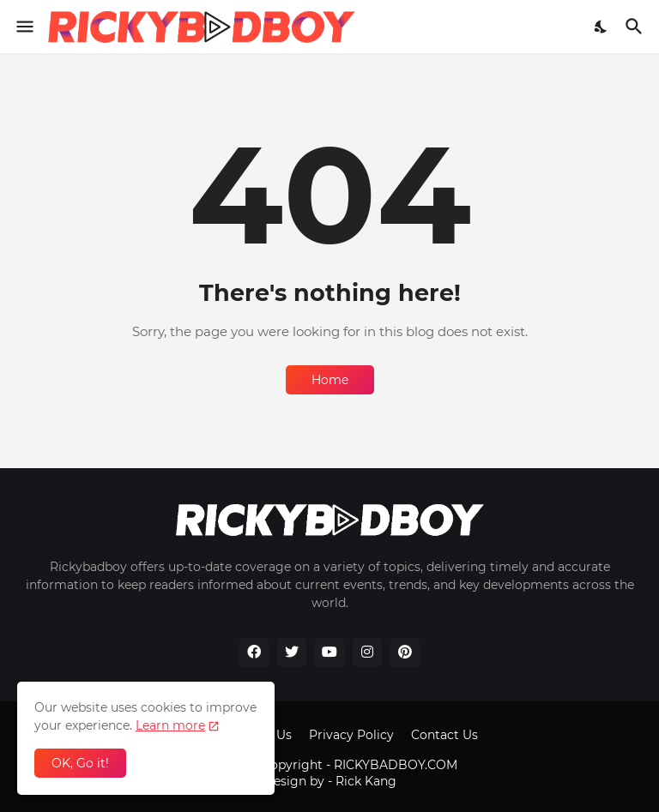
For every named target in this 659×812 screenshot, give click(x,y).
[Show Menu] (24, 27)
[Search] (636, 27)
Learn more (170, 725)
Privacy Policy (351, 735)
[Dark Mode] (602, 27)
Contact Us (444, 735)
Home (330, 380)
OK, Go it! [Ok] (80, 763)
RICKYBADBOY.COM (396, 765)
